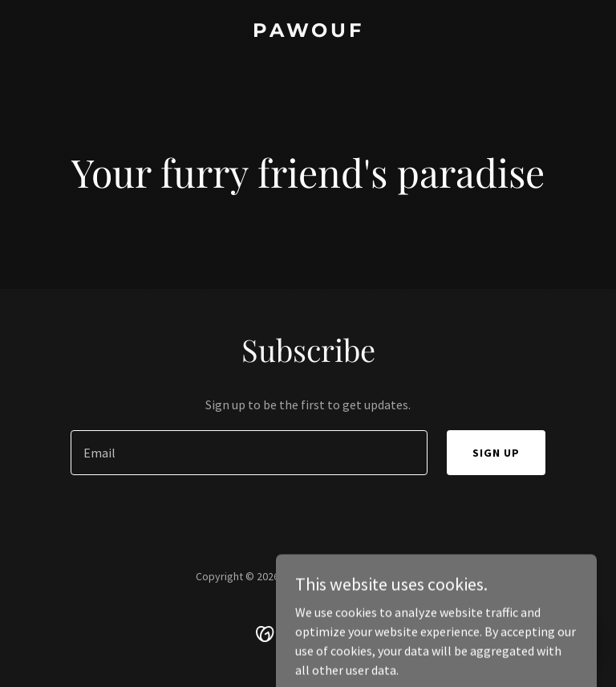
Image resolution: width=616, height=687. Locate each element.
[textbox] (249, 453)
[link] (308, 32)
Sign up (496, 453)
